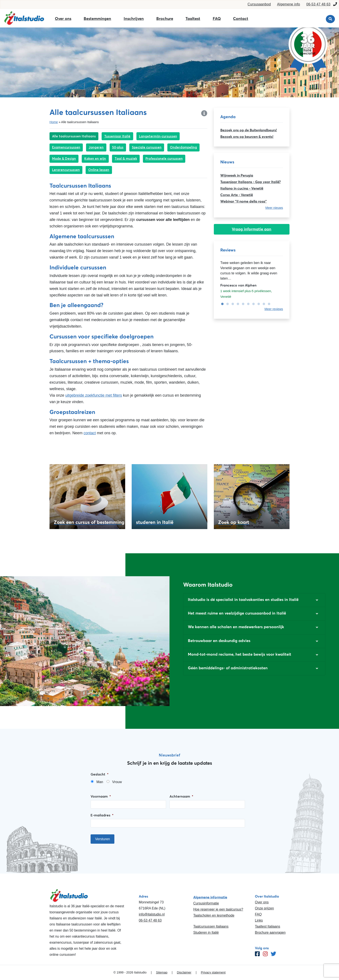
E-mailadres (102, 815)
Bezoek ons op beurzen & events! (247, 137)
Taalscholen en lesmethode (214, 915)
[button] (254, 600)
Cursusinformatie (206, 903)
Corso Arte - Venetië (237, 195)
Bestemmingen (97, 19)
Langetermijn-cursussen (158, 136)
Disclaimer (184, 972)
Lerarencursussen (66, 170)
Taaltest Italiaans (268, 926)
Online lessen (99, 170)
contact (90, 433)
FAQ (217, 19)
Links (259, 920)
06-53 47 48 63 (318, 4)
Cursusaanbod (259, 4)
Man (100, 782)
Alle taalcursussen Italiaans (74, 136)
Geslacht (100, 774)
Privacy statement (213, 972)
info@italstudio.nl (152, 914)
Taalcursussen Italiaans (211, 926)
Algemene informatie (210, 897)
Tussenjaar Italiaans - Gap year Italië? (250, 182)
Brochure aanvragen (270, 933)
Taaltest (193, 19)
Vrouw (117, 782)
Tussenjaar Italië (117, 136)
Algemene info (289, 4)
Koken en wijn (95, 159)
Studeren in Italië (206, 933)
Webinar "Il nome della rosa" (244, 201)
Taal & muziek (126, 159)
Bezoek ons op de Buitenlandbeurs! (249, 130)
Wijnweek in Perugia (237, 175)
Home (54, 122)
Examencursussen (66, 147)
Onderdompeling (183, 147)
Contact (241, 19)
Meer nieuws (274, 208)
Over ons (63, 19)
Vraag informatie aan (252, 229)
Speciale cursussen (147, 147)
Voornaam (101, 796)
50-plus (118, 147)
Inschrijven (134, 19)
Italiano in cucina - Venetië (242, 188)
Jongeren (96, 147)
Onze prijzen (264, 908)
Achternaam (181, 796)
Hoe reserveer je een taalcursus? (218, 909)
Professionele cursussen (164, 159)
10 (268, 304)
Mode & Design (64, 159)
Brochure (165, 19)
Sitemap (162, 972)
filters (117, 395)
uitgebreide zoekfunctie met (89, 395)
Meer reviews (274, 309)
